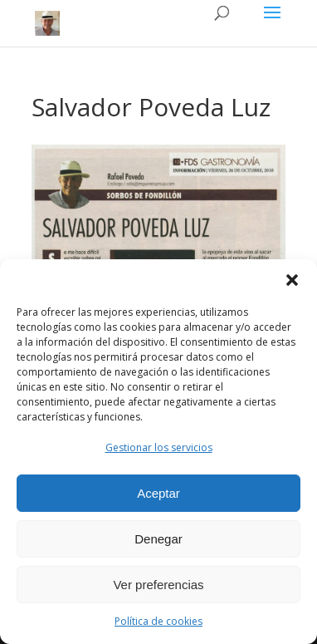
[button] (292, 280)
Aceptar (158, 493)
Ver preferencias (158, 585)
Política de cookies (158, 621)
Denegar (158, 539)
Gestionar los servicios (159, 447)
